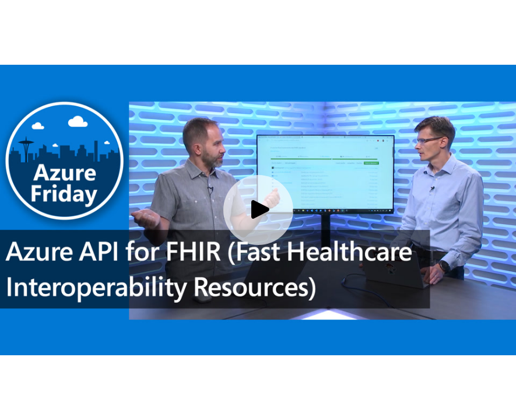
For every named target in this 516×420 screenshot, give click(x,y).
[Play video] (258, 210)
